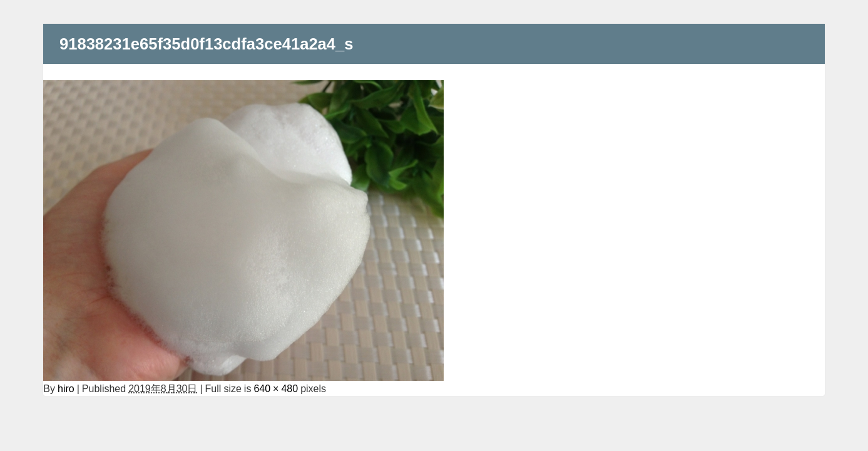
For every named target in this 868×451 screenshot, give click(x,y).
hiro (66, 388)
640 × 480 (276, 388)
